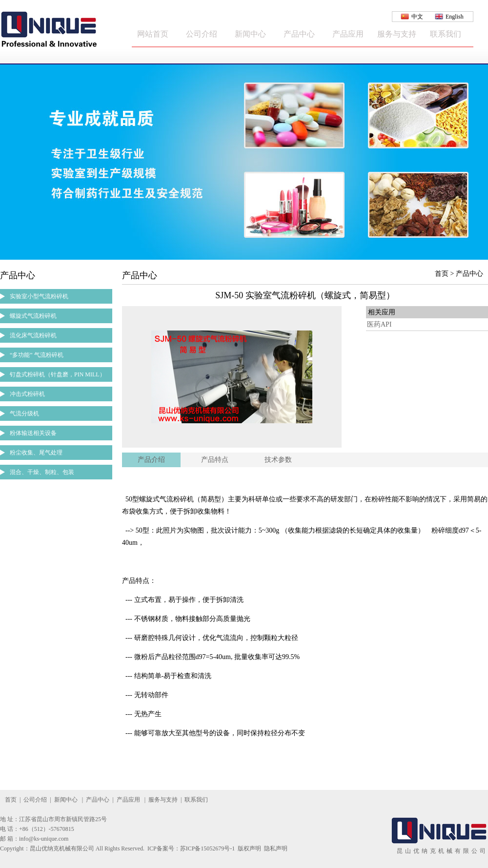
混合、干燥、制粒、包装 (42, 472)
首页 (11, 800)
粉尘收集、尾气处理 (36, 453)
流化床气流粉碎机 (33, 335)
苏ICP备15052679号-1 (208, 848)
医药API (379, 324)
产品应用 (348, 34)
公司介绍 (202, 34)
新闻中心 (250, 34)
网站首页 (153, 34)
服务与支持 (397, 34)
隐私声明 (276, 848)
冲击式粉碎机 (27, 394)
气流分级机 (24, 413)
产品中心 (299, 34)
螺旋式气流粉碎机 (33, 316)
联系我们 (446, 34)
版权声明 (249, 848)
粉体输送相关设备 (33, 433)
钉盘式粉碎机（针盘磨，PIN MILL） (58, 374)
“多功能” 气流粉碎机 (37, 355)
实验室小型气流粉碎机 (39, 296)
